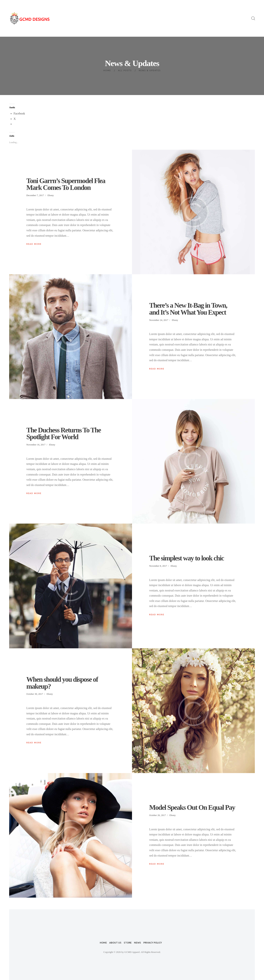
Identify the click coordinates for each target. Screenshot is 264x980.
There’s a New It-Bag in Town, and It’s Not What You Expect (188, 309)
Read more (34, 244)
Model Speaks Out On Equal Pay (192, 808)
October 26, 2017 (158, 815)
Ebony (51, 195)
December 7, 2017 (35, 195)
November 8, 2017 (158, 566)
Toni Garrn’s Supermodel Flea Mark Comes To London (66, 184)
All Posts (125, 70)
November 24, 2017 (159, 320)
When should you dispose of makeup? (62, 683)
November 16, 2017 (36, 445)
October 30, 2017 (35, 694)
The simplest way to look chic (187, 558)
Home (107, 70)
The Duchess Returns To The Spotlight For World (64, 434)
